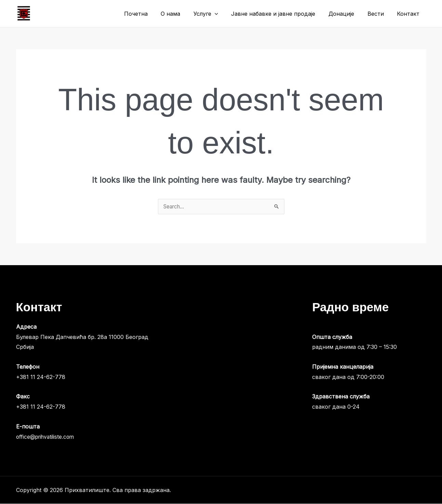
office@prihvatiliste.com (47, 437)
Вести (379, 14)
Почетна (151, 14)
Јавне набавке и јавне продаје (281, 14)
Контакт (410, 14)
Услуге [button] (216, 14)
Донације (347, 14)
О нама (183, 14)
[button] (225, 14)
